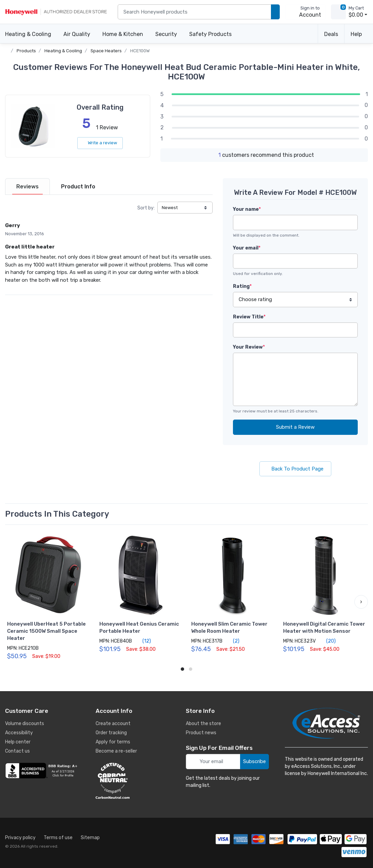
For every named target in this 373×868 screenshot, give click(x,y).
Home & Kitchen (123, 34)
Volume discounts (25, 724)
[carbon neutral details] (133, 781)
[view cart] (338, 12)
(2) (232, 641)
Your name (247, 209)
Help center (18, 742)
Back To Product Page (295, 469)
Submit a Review (295, 427)
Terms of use (58, 838)
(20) (327, 641)
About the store (203, 724)
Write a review (100, 143)
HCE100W (140, 51)
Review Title (249, 317)
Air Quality (77, 34)
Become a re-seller (116, 751)
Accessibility (19, 733)
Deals (331, 34)
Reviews (27, 187)
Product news (201, 733)
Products (26, 51)
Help (356, 34)
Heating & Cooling (28, 34)
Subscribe (254, 761)
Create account (113, 724)
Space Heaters (106, 51)
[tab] (27, 187)
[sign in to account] (305, 12)
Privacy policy (20, 838)
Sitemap (90, 838)
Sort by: (146, 208)
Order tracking (111, 733)
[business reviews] (42, 771)
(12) (143, 641)
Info (78, 187)
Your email (247, 248)
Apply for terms (113, 742)
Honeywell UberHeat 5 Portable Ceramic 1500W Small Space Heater (46, 631)
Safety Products (210, 34)
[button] (361, 602)
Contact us (17, 751)
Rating (242, 286)
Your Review (249, 347)
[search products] (275, 12)
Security (166, 34)
